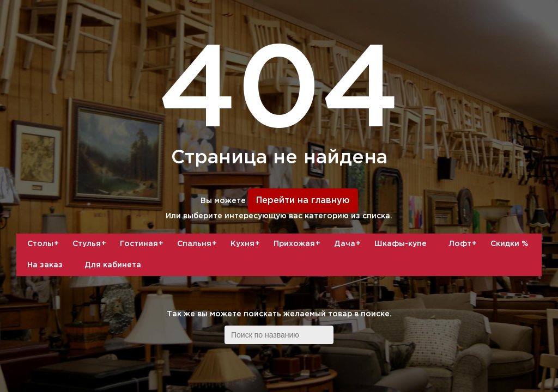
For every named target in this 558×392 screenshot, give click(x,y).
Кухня (247, 244)
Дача (349, 244)
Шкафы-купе (401, 244)
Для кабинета (113, 265)
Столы (44, 244)
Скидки (509, 244)
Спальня (198, 244)
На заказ (45, 265)
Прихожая (298, 244)
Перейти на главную (303, 201)
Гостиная (143, 244)
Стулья (91, 244)
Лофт (464, 244)
